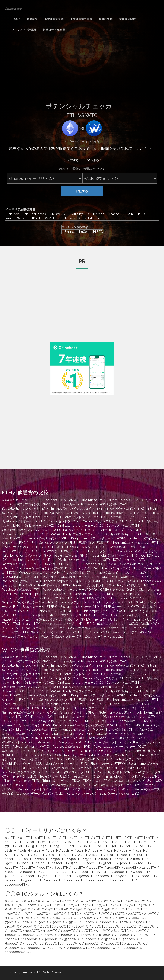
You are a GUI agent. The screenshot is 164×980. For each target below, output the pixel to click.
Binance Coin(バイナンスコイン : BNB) (77, 509)
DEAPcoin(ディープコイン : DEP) (119, 530)
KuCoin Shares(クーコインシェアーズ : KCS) (42, 568)
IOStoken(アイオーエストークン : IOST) (83, 560)
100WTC (124, 909)
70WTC (39, 909)
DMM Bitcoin (51, 218)
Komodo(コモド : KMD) (100, 564)
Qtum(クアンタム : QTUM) (58, 751)
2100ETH (44, 863)
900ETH (127, 855)
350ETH (111, 851)
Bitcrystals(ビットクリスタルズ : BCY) (30, 517)
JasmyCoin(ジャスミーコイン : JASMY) (28, 564)
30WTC (90, 905)
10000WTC (49, 935)
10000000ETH (98, 880)
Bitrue (99, 218)
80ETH (22, 846)
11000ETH (114, 868)
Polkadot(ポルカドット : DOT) (94, 585)
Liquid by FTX (78, 214)
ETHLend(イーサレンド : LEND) (83, 547)
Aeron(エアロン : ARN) (61, 500)
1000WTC (91, 922)
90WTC (95, 909)
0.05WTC (28, 901)
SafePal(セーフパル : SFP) (55, 598)
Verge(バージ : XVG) (92, 628)
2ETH (76, 838)
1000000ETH (75, 880)
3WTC (96, 901)
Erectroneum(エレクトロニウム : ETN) (133, 543)
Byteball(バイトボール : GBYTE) (23, 521)
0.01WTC (12, 901)
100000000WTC (130, 948)
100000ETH (106, 876)
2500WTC (15, 931)
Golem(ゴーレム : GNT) (71, 555)
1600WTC (47, 926)
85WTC (81, 909)
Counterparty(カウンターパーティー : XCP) (31, 530)
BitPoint (34, 218)
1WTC (71, 901)
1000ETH (12, 859)
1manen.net (13, 9)
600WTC (106, 918)
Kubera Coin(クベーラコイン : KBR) (26, 725)
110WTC (139, 909)
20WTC (62, 905)
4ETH (97, 838)
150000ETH (126, 876)
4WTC (108, 901)
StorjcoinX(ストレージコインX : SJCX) (76, 768)
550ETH (25, 855)
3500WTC (50, 931)
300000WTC (36, 948)
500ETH (11, 855)
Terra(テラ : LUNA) (106, 615)
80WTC (67, 909)
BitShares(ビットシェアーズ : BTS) (82, 517)
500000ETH (54, 880)
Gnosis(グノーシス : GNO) (34, 555)
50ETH (110, 842)
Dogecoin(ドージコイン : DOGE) (46, 538)
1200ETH (43, 859)
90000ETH (87, 876)
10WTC (35, 905)
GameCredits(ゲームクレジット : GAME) (29, 712)
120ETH (101, 846)
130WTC (26, 914)
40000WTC (92, 939)
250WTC (150, 914)
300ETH (96, 851)
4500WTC (86, 931)
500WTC (75, 918)
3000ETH (93, 863)
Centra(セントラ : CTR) (64, 521)
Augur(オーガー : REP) (69, 504)
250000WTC (14, 948)
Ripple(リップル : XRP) (20, 598)
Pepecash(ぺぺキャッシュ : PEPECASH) (65, 742)
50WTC (146, 905)
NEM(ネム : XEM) (109, 573)
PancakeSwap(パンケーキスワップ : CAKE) (73, 581)
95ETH (60, 846)
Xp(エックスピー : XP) (67, 637)
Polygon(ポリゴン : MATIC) (136, 585)
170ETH (25, 851)
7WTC (145, 901)
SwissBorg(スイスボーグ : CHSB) (73, 772)
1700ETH (123, 859)
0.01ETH (11, 838)
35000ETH (104, 872)
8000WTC (12, 935)
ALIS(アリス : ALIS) (149, 500)
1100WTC (108, 922)
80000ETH (68, 876)
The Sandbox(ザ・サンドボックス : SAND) (61, 619)
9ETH (152, 838)
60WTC (11, 909)
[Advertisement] (82, 71)
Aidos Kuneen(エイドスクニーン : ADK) (106, 500)
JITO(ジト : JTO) (69, 564)
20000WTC (13, 939)
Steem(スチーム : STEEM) (40, 607)
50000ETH (13, 876)
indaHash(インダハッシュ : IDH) (32, 560)
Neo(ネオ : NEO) (135, 573)
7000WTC (139, 931)
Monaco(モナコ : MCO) (42, 730)
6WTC (133, 901)
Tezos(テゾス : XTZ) (16, 619)
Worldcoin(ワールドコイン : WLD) (25, 637)
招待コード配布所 (54, 30)
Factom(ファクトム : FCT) (19, 551)
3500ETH (110, 863)
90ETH (48, 846)
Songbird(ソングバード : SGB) (112, 602)
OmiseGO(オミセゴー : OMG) (130, 577)
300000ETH (34, 880)
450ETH (140, 851)
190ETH (53, 851)
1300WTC (143, 922)
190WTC (119, 914)
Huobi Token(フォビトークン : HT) (114, 555)
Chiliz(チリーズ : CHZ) (39, 526)
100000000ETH (123, 880)
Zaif (24, 214)
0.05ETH (26, 838)
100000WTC (94, 944)
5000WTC (103, 931)
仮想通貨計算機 (54, 19)
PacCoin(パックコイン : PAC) (21, 581)
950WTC (75, 922)
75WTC (53, 909)
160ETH (11, 851)
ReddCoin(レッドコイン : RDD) (140, 594)
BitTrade (98, 214)
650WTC (122, 918)
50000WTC (131, 939)
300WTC (11, 918)
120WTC (11, 914)
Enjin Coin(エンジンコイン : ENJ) (54, 543)
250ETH (82, 851)
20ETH (34, 842)
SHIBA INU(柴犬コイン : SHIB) (96, 598)
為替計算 (32, 19)
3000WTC (32, 931)
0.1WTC (43, 901)
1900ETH (11, 863)
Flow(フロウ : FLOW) (55, 551)
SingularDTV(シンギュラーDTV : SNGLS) (29, 602)
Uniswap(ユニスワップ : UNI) (63, 624)
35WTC (104, 905)
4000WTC (68, 931)
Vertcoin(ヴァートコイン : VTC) (130, 628)
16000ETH (30, 872)
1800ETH (139, 859)
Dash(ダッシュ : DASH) (79, 530)
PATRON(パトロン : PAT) (121, 581)
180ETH (39, 851)
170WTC (88, 914)
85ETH (35, 846)
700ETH (69, 855)
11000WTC (68, 935)
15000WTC (125, 935)
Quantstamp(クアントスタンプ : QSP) (46, 594)
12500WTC (106, 935)
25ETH (47, 842)
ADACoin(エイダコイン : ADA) (22, 500)
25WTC (76, 905)
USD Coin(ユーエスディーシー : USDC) (112, 624)
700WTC (138, 918)
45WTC (132, 905)
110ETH (88, 846)
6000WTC (121, 931)
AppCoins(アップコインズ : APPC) (28, 504)
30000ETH (85, 872)
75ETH (10, 846)
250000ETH (13, 880)
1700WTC (64, 926)
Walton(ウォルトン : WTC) (91, 632)
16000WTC (144, 935)
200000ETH (146, 876)
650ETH (54, 855)
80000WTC (53, 944)
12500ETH (149, 868)
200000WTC (136, 944)
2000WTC (116, 926)
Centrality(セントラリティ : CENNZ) (107, 521)
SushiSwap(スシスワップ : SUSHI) (104, 611)
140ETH (130, 846)
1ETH (65, 838)
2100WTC (134, 926)
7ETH (130, 838)
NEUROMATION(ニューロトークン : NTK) (30, 577)
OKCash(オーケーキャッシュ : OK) (84, 577)
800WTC (27, 922)
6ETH (119, 838)
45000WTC (112, 939)
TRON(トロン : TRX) (27, 624)
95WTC (109, 909)
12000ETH (131, 868)
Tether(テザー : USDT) (136, 615)
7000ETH (45, 868)
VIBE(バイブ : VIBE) (15, 632)
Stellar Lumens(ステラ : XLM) (81, 607)
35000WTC (72, 939)
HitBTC (140, 214)
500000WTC (57, 948)
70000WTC (33, 944)
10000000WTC (104, 948)
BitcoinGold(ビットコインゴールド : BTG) (132, 513)
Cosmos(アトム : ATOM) (123, 526)
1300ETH (59, 859)
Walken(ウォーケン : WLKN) (50, 632)
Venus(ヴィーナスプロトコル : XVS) (50, 628)
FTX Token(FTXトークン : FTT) (94, 551)
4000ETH (126, 863)
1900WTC (99, 926)
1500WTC (29, 926)
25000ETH (67, 872)
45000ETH (140, 872)
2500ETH (77, 863)
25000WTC (33, 939)
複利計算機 (106, 19)
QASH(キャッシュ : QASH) (118, 590)
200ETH (67, 851)
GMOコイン (57, 214)
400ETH (125, 851)
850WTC (43, 922)
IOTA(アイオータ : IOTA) (129, 560)
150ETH (144, 846)
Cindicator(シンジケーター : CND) (80, 526)
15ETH (22, 842)
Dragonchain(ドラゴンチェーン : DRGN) (98, 538)
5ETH (108, 838)
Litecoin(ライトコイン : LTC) (121, 568)
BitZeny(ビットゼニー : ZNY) (128, 517)
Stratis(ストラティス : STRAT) (58, 611)
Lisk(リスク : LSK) (87, 568)
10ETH (10, 842)
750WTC (11, 922)
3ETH (87, 838)
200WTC (134, 914)
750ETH (83, 855)
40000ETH (122, 872)
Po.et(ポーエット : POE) (54, 585)
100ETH (74, 846)
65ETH (135, 842)
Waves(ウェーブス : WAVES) (132, 632)
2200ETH (60, 863)
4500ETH (142, 863)
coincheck (38, 214)
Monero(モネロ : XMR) (79, 573)
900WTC (59, 922)
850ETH (112, 855)
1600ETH (107, 859)
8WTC (10, 905)
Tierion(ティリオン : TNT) (111, 619)
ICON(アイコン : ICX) (39, 717)
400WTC (43, 918)
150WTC (57, 914)
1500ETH (91, 859)
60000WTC (13, 944)
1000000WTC (80, 948)
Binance (112, 214)
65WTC (25, 909)
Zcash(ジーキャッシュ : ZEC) (105, 637)
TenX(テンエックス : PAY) (73, 615)
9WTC (22, 905)
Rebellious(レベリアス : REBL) (95, 594)
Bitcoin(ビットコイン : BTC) (125, 509)
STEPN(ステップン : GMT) (121, 607)
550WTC (90, 918)
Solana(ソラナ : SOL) (74, 602)
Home (16, 19)
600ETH (40, 855)
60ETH (122, 842)
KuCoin (127, 214)
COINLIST (85, 218)
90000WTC (73, 944)
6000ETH (28, 868)
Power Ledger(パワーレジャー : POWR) (70, 590)
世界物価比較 (127, 19)
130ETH (116, 846)
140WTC (42, 914)
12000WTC (87, 935)
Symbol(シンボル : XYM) (36, 615)
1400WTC (12, 926)
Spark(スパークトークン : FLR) (67, 764)
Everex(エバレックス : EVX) (127, 547)
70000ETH (50, 876)
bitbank (69, 218)
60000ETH (31, 876)
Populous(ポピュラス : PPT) (21, 590)
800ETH (98, 855)
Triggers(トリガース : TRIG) (61, 781)
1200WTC (125, 922)
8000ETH (62, 868)
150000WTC (115, 944)
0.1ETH (40, 838)
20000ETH (49, 872)
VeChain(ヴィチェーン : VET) (70, 785)
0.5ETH (53, 838)
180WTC (103, 914)
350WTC (27, 918)
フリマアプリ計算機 (24, 30)
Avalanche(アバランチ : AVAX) (107, 504)
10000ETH (96, 868)
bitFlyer (12, 214)
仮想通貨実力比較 (81, 19)
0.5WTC (58, 901)
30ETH (59, 842)
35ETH (72, 842)
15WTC (49, 905)
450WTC (59, 918)
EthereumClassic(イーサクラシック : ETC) (30, 547)
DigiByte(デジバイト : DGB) (123, 534)
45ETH (97, 842)
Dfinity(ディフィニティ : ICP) (82, 534)
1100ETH (27, 859)
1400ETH (75, 859)
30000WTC (53, 939)
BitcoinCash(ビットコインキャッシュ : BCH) (70, 513)
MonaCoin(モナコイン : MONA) (40, 573)
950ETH (141, 855)
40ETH (85, 842)
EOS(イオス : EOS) (91, 543)
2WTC (83, 901)
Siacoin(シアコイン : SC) (135, 598)
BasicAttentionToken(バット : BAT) (25, 509)
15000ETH (12, 872)
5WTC (120, 901)
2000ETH (28, 863)
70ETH (148, 842)
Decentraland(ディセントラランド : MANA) (31, 534)
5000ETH (12, 868)
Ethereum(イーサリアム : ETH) (22, 704)
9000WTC (31, 935)
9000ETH (78, 868)
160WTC (72, 914)
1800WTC (81, 926)
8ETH (141, 838)
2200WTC (151, 926)
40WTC (118, 905)
